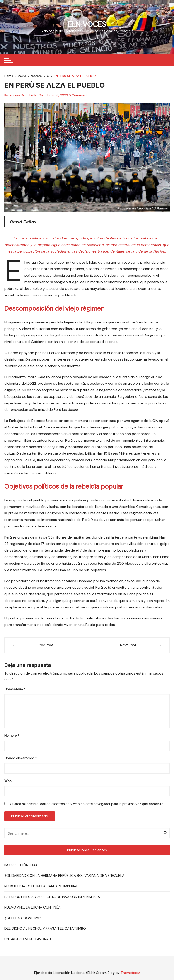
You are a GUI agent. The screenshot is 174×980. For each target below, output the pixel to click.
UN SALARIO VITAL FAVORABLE (29, 939)
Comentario (15, 689)
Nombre (12, 736)
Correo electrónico (21, 758)
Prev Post (46, 645)
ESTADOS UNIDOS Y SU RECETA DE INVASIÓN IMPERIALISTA (52, 897)
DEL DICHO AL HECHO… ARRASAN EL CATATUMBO (45, 928)
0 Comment (78, 95)
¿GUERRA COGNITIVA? (23, 918)
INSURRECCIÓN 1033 (21, 865)
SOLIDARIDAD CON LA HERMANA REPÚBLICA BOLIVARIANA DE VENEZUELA (64, 875)
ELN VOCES (87, 24)
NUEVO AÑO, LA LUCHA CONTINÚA (33, 907)
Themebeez (130, 973)
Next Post (128, 645)
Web (8, 781)
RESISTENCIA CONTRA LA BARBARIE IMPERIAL (41, 886)
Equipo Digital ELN (23, 95)
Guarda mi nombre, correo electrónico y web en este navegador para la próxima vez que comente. (87, 804)
